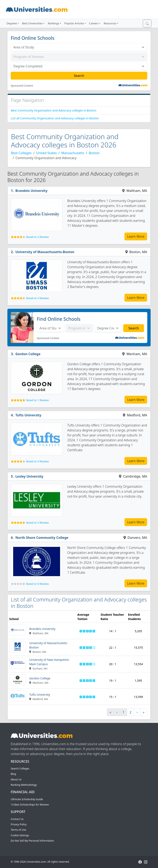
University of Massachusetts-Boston (45, 252)
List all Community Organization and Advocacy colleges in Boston (55, 118)
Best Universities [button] (32, 23)
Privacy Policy (19, 824)
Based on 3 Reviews (37, 298)
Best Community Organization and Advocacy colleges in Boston (54, 110)
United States (47, 153)
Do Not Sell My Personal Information (32, 841)
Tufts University (28, 415)
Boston (94, 153)
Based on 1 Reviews (37, 400)
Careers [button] (94, 23)
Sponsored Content (22, 86)
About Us (16, 779)
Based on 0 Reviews (37, 584)
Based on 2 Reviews (37, 237)
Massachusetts (73, 153)
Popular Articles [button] (74, 23)
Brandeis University (31, 191)
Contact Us (17, 819)
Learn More (136, 236)
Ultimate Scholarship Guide (27, 799)
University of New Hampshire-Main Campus (49, 662)
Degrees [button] (12, 23)
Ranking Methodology (24, 785)
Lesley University (29, 476)
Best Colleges (21, 153)
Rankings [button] (53, 23)
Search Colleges (20, 769)
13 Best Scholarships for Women (30, 805)
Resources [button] (110, 23)
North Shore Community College (42, 538)
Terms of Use (18, 830)
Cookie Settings (20, 835)
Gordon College (28, 354)
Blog (13, 774)
